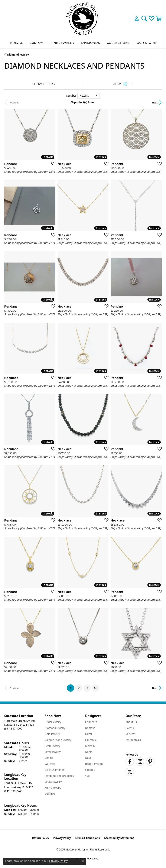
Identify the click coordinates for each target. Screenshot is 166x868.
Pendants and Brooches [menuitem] (59, 776)
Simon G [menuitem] (90, 770)
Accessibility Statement (119, 838)
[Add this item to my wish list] (52, 164)
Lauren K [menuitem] (91, 740)
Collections (118, 43)
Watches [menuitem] (50, 764)
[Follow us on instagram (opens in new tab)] (140, 762)
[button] (137, 19)
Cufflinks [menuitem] (50, 794)
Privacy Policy (62, 838)
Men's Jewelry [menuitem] (53, 788)
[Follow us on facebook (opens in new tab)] (130, 762)
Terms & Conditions (87, 838)
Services (131, 734)
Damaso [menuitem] (90, 728)
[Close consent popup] (83, 861)
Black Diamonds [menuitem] (55, 770)
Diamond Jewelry (18, 55)
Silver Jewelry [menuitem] (53, 752)
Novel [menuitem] (89, 758)
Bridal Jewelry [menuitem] (53, 722)
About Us (131, 722)
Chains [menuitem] (49, 758)
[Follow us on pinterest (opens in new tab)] (150, 762)
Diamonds (91, 43)
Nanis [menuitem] (89, 752)
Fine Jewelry (63, 43)
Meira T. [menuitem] (90, 746)
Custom (37, 43)
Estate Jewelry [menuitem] (53, 782)
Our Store (146, 43)
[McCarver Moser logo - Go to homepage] (83, 19)
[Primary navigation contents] (83, 43)
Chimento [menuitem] (91, 722)
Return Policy (41, 838)
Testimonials (133, 740)
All (95, 688)
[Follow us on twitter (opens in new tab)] (130, 772)
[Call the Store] (13, 729)
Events (130, 728)
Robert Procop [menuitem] (94, 764)
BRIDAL (17, 43)
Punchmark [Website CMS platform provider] (91, 859)
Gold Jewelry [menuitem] (52, 734)
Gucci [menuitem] (89, 734)
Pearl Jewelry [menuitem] (53, 746)
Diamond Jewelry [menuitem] (55, 728)
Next (155, 102)
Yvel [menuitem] (88, 776)
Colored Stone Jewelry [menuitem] (58, 740)
